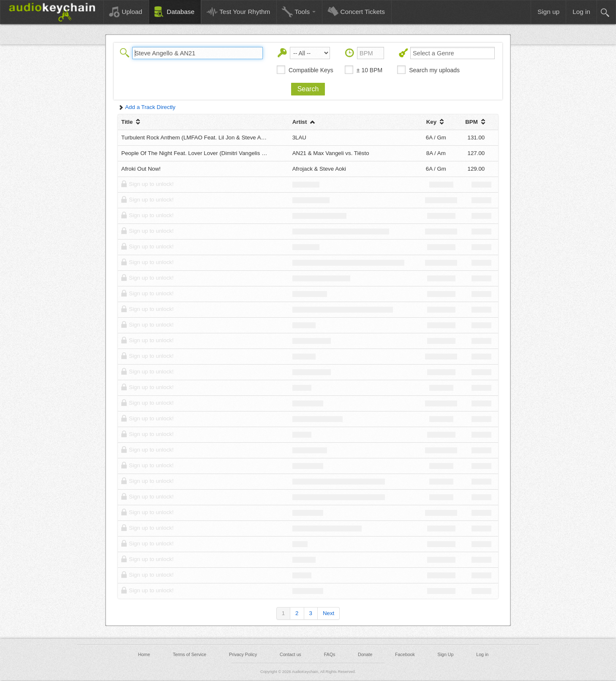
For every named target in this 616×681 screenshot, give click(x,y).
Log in (482, 654)
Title (132, 122)
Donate (365, 654)
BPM (476, 122)
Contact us (290, 654)
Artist (304, 122)
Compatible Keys (311, 70)
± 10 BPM (369, 70)
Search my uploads (434, 70)
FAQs (330, 654)
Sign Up (446, 654)
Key (436, 122)
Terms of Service (189, 654)
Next (328, 613)
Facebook (405, 654)
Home (144, 654)
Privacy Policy (243, 654)
